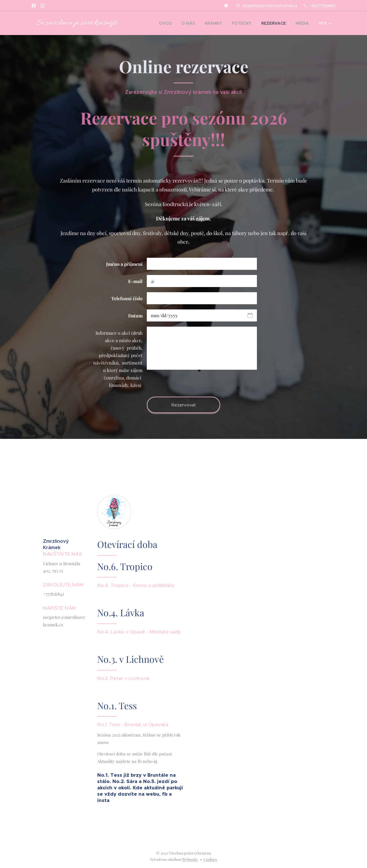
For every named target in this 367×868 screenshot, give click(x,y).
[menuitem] (151, 23)
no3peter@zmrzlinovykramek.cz (270, 5)
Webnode (190, 859)
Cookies (210, 859)
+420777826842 (322, 5)
